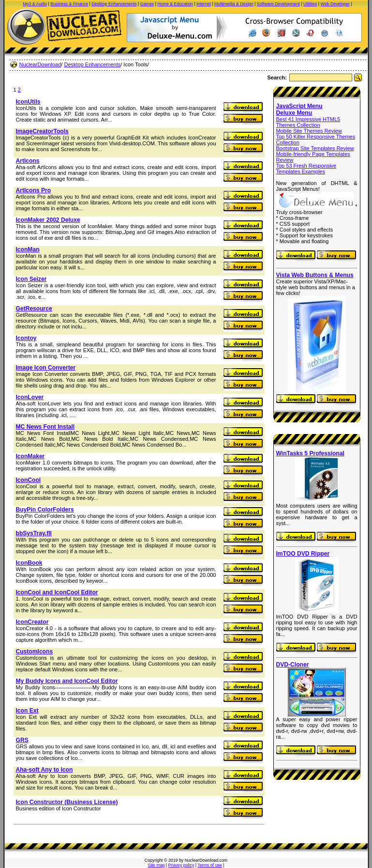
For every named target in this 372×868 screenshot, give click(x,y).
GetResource (34, 309)
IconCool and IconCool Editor (57, 592)
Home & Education (175, 4)
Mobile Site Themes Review (309, 131)
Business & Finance (69, 4)
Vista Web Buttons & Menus (315, 275)
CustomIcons (35, 651)
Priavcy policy (181, 865)
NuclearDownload (40, 64)
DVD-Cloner (293, 665)
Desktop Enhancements (114, 4)
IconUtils (28, 102)
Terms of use (209, 865)
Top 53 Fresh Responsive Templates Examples (306, 169)
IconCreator (32, 622)
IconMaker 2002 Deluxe (48, 220)
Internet (204, 4)
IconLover (30, 397)
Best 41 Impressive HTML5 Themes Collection (308, 122)
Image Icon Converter (46, 368)
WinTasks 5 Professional (310, 453)
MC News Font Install (45, 427)
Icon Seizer (31, 279)
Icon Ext (27, 711)
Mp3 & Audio (35, 4)
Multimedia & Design (234, 4)
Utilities (310, 4)
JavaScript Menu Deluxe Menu (299, 109)
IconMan (28, 249)
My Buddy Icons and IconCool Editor (67, 681)
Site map (156, 865)
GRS (22, 740)
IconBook (29, 563)
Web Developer (335, 4)
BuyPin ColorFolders (45, 510)
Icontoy (26, 338)
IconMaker (30, 456)
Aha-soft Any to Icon (45, 770)
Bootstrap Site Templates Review (315, 148)
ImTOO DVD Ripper (303, 554)
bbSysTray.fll (34, 533)
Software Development (278, 4)
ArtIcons (28, 161)
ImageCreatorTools (42, 131)
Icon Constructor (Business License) (67, 802)
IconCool (29, 480)
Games (147, 4)
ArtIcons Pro (34, 190)
